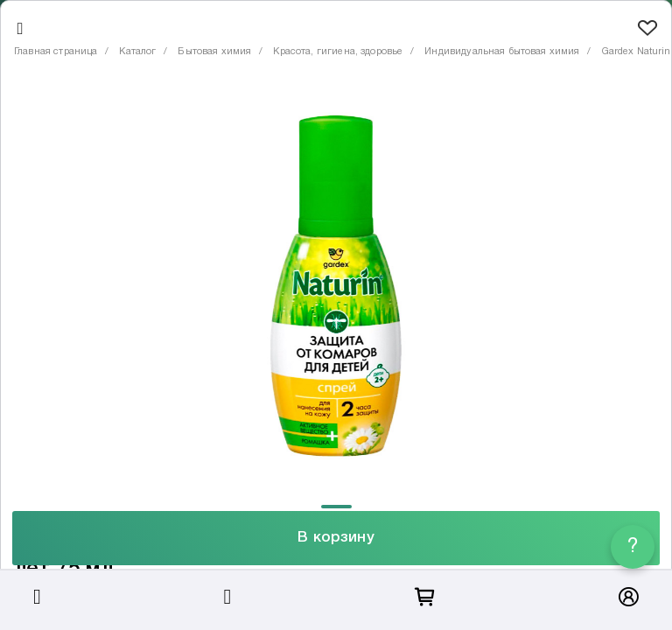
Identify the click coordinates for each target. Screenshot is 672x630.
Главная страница (56, 52)
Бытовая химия (214, 52)
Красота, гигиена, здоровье (338, 52)
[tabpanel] (336, 288)
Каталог (137, 52)
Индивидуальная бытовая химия (502, 52)
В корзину (336, 538)
